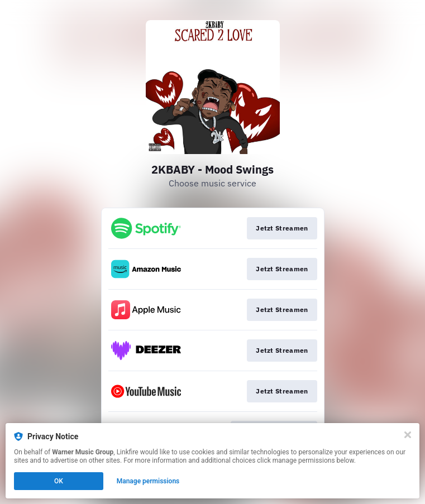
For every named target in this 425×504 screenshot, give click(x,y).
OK (59, 481)
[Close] (408, 435)
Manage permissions (148, 481)
